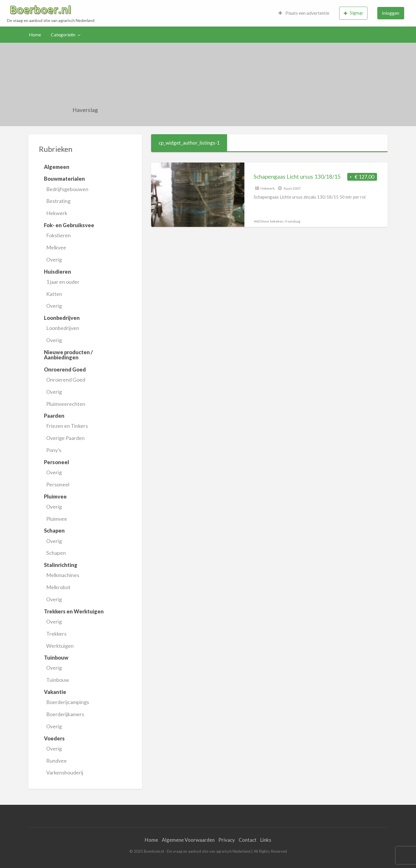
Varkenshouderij (65, 772)
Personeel (58, 484)
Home (35, 35)
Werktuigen (60, 646)
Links (266, 840)
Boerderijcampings (68, 702)
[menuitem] (304, 13)
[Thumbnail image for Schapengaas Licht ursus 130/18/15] (198, 195)
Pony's (54, 450)
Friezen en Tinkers (67, 426)
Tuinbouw (58, 680)
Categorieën (63, 35)
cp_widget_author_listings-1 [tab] (189, 143)
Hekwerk (57, 213)
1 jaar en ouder (63, 282)
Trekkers (56, 634)
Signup (353, 13)
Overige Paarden (65, 438)
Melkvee (56, 247)
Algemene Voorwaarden (188, 840)
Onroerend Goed (66, 380)
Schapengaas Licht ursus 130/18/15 (297, 177)
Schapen (56, 553)
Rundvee (56, 761)
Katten (54, 294)
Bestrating (58, 201)
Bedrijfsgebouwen (67, 189)
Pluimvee (57, 519)
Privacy (227, 840)
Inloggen (391, 13)
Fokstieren (58, 235)
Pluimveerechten (66, 404)
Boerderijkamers (65, 714)
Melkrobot (58, 587)
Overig (54, 260)
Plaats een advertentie (304, 13)
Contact (248, 840)
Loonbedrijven (63, 328)
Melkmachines (63, 575)
